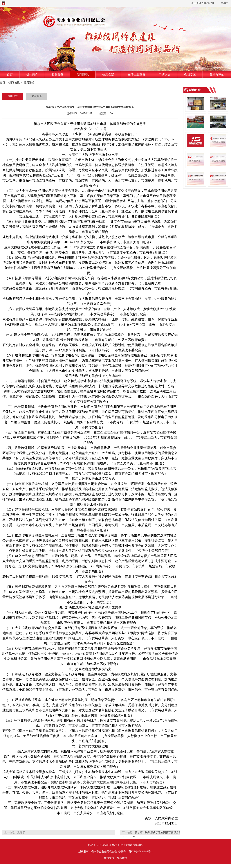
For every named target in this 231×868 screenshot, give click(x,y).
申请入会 (165, 74)
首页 (10, 74)
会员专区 (190, 74)
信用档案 (108, 74)
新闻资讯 (83, 74)
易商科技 (122, 858)
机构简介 (32, 74)
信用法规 (29, 83)
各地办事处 (217, 74)
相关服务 (57, 74)
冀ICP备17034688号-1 (141, 852)
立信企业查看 (136, 74)
